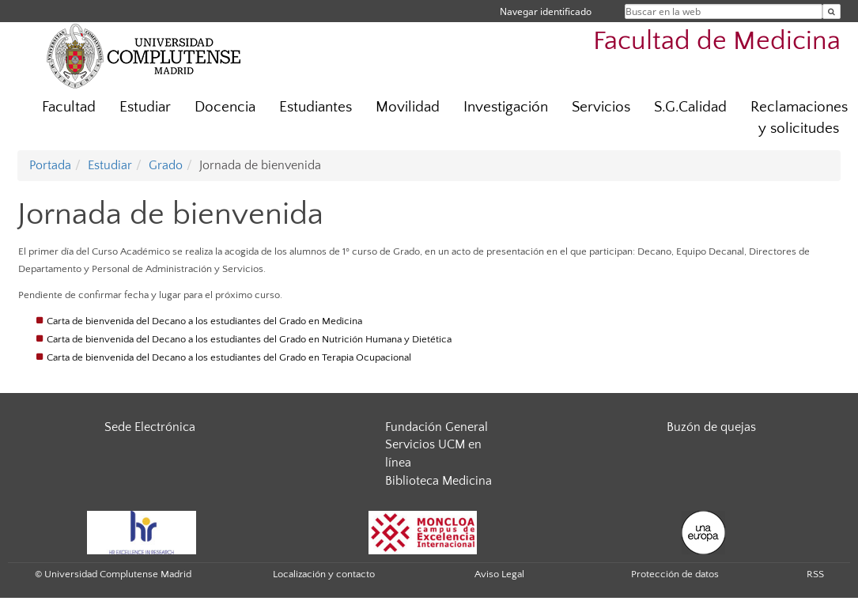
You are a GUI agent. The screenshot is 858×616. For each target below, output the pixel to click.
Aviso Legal (499, 574)
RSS (815, 574)
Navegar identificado (546, 11)
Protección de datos (675, 574)
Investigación (506, 107)
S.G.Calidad (690, 107)
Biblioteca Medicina (438, 481)
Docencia (225, 107)
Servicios (601, 107)
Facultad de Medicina (717, 42)
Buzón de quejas (711, 427)
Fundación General (437, 427)
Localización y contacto (324, 574)
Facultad (69, 107)
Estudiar (145, 107)
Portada (50, 165)
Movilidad (408, 107)
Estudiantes (316, 107)
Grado (166, 165)
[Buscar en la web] (832, 11)
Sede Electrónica (150, 427)
